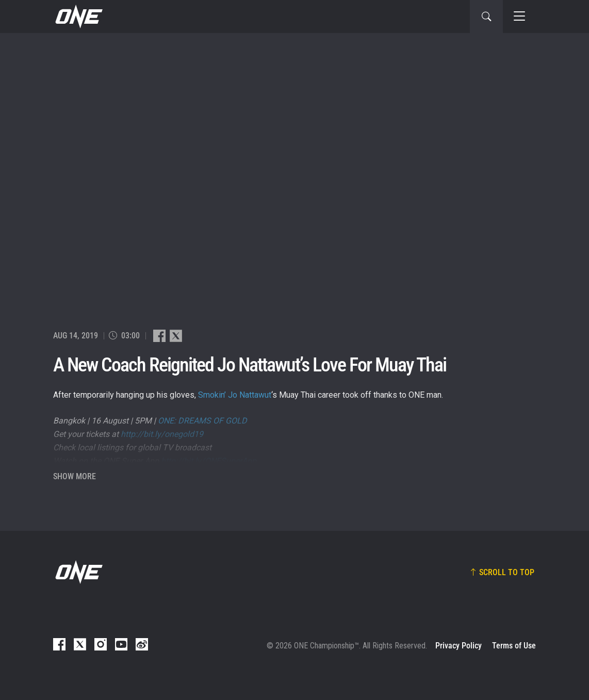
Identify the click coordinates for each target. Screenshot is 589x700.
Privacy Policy (459, 646)
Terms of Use (514, 646)
